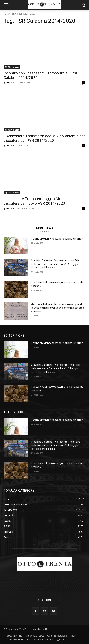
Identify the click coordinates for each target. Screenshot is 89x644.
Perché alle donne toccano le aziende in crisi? (57, 239)
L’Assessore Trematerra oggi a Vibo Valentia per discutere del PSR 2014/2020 (44, 138)
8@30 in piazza (12, 67)
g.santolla (9, 82)
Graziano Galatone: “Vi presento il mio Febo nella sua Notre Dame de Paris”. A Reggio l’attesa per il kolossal (56, 264)
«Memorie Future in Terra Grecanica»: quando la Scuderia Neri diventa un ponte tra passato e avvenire (58, 308)
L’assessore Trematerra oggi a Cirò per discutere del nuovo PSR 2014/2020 (36, 201)
